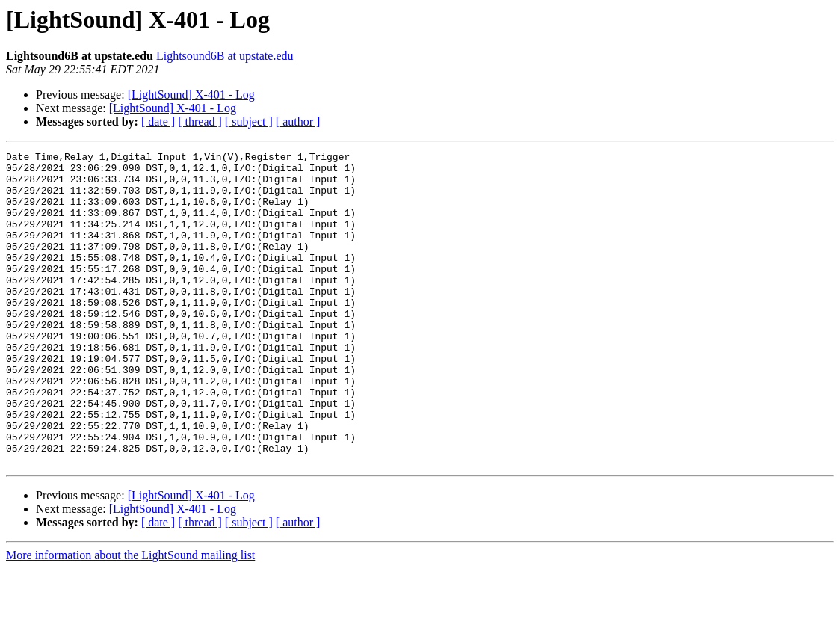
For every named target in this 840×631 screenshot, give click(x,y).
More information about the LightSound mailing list (130, 618)
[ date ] (158, 121)
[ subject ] (249, 121)
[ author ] (298, 121)
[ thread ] (200, 121)
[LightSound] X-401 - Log (191, 95)
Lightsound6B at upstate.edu (225, 56)
